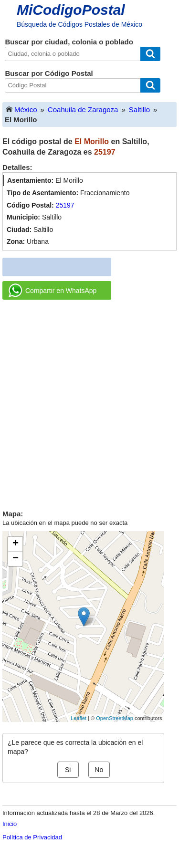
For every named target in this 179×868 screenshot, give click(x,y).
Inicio (10, 824)
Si (68, 770)
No (99, 770)
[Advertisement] (89, 401)
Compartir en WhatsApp (53, 291)
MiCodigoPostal (71, 10)
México (21, 109)
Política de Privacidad (32, 837)
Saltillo (139, 110)
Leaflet (79, 718)
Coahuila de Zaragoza (83, 110)
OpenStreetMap (115, 718)
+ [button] (16, 544)
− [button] (16, 559)
